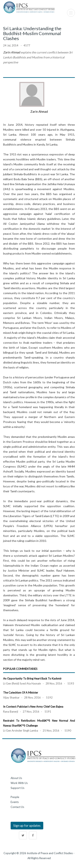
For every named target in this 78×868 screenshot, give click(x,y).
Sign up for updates (27, 825)
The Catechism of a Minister (21, 693)
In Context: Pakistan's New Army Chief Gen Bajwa (33, 707)
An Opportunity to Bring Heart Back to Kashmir (32, 679)
